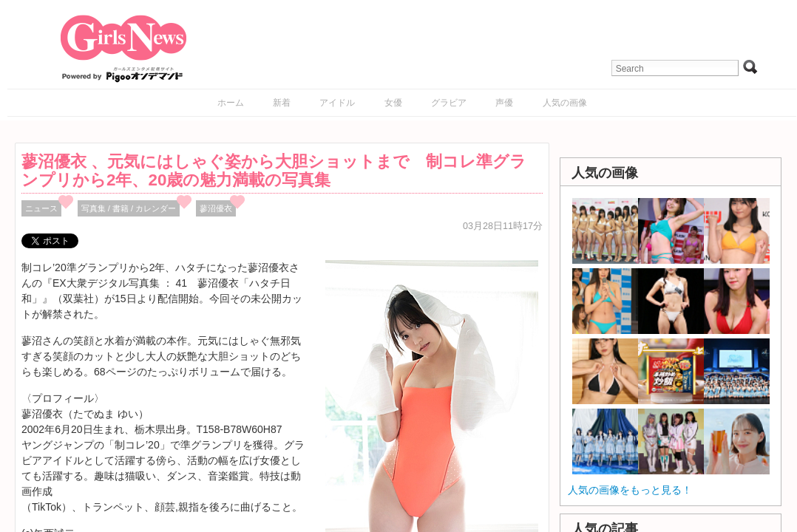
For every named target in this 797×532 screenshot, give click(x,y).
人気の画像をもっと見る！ (630, 490)
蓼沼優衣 (216, 208)
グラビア (449, 103)
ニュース (41, 208)
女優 (393, 103)
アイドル (337, 103)
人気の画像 (565, 103)
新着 (282, 103)
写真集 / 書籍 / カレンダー (129, 208)
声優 (504, 103)
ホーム (231, 103)
